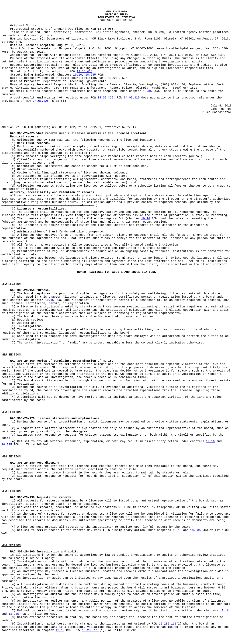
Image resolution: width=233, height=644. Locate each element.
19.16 (78, 75)
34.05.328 (105, 98)
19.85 (147, 91)
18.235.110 (167, 624)
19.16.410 (84, 72)
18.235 (91, 75)
